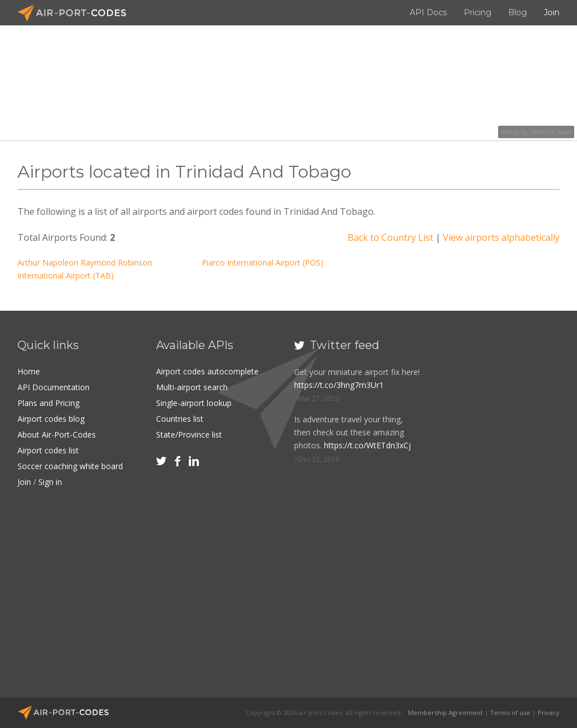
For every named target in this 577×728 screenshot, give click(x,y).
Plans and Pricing (48, 403)
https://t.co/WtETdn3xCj (367, 445)
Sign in (50, 482)
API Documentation (54, 387)
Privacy (549, 712)
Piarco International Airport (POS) (263, 262)
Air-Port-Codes (77, 13)
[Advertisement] (505, 511)
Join (552, 12)
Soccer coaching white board (70, 466)
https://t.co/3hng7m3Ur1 (339, 385)
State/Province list (189, 434)
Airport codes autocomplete (207, 371)
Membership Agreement (445, 712)
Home (29, 371)
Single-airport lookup (194, 403)
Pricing (478, 12)
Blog (518, 12)
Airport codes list (48, 450)
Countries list (180, 419)
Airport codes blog (51, 419)
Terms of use (510, 712)
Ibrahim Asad (551, 132)
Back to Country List (390, 237)
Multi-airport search (192, 387)
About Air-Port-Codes (57, 434)
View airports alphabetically (501, 237)
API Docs (428, 12)
